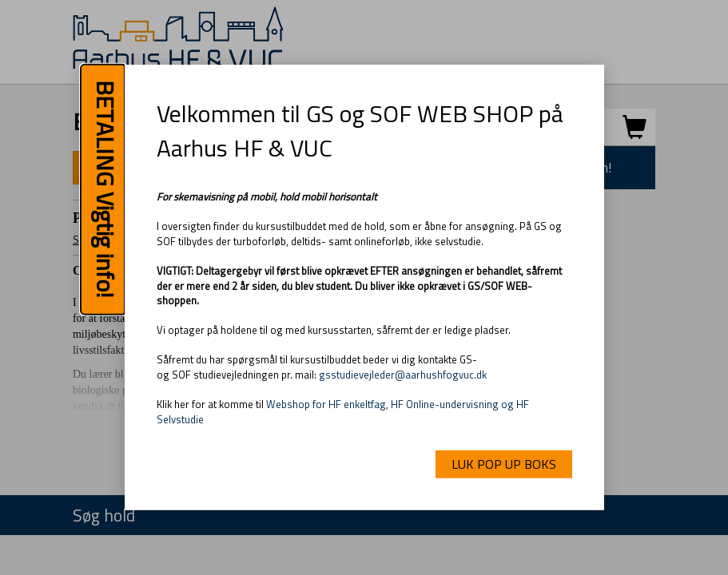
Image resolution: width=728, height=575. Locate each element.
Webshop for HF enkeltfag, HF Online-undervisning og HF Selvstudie (343, 412)
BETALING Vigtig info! (105, 190)
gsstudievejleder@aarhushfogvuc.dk (403, 375)
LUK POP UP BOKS (504, 464)
